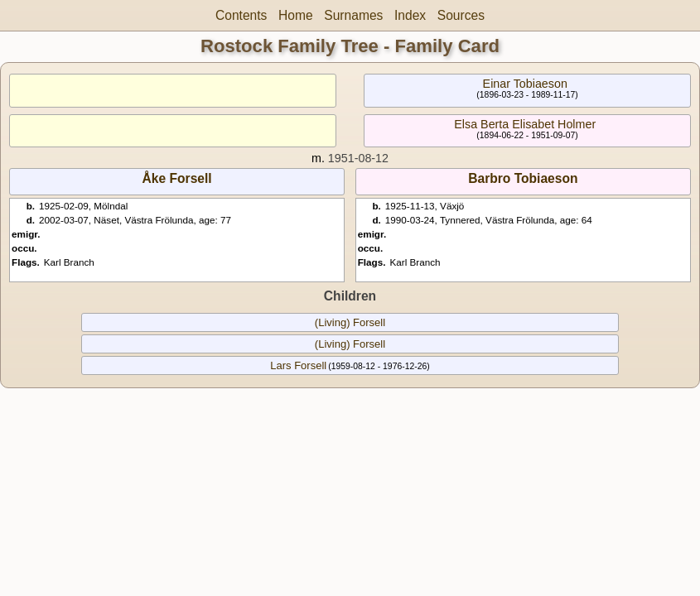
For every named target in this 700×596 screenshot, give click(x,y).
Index (410, 15)
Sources (461, 15)
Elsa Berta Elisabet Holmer (525, 124)
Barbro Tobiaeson (523, 178)
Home (296, 15)
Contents (241, 15)
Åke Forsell (177, 178)
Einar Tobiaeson (525, 84)
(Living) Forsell (350, 322)
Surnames (353, 15)
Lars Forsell (298, 365)
